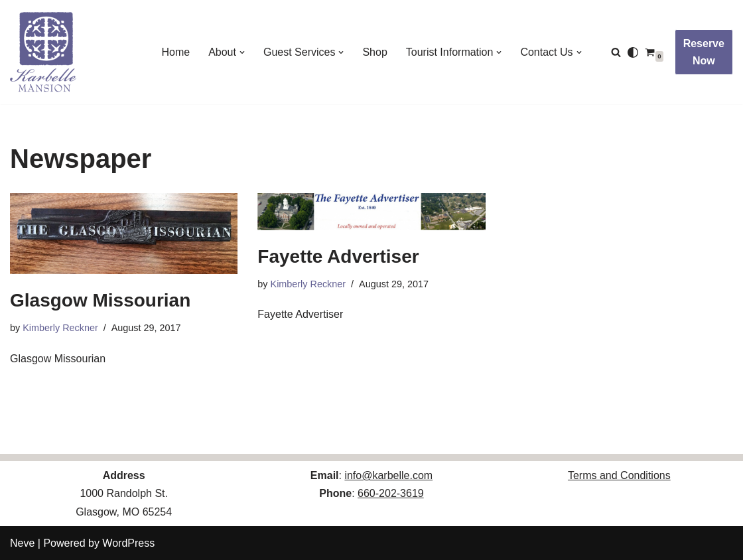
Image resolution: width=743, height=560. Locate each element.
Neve (22, 543)
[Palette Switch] (633, 52)
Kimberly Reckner (60, 328)
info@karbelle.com (388, 475)
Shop (374, 52)
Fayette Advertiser (338, 256)
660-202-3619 (391, 493)
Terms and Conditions (619, 475)
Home (175, 52)
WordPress (128, 543)
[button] (242, 52)
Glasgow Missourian (100, 300)
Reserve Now (704, 52)
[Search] (616, 52)
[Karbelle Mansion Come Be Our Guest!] (43, 52)
